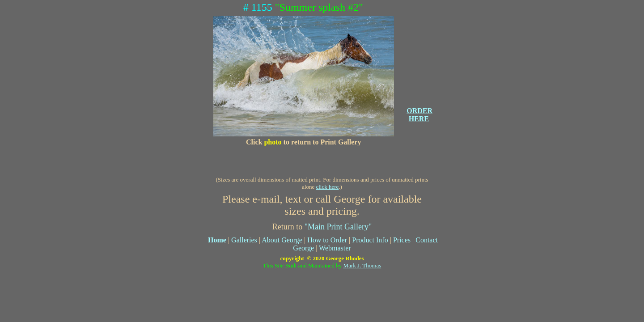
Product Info (370, 240)
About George (282, 240)
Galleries (244, 240)
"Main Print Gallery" (338, 227)
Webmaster (335, 248)
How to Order (327, 240)
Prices (402, 240)
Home (217, 240)
